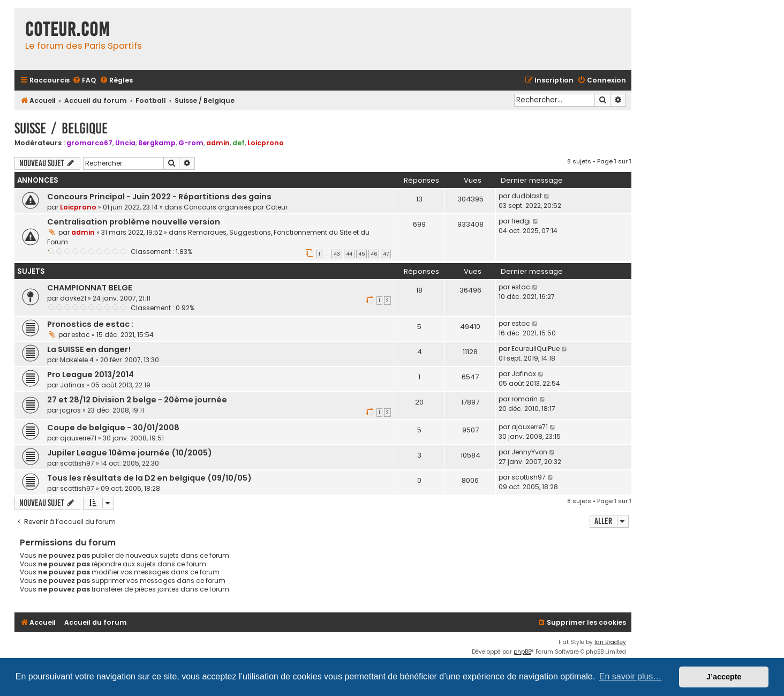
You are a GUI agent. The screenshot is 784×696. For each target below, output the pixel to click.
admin (218, 143)
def (239, 143)
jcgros (70, 410)
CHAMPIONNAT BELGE (90, 288)
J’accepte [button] (724, 677)
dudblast (527, 196)
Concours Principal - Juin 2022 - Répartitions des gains (159, 197)
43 (337, 254)
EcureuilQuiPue (536, 349)
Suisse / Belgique (61, 128)
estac (521, 287)
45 (361, 254)
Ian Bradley (610, 642)
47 (386, 254)
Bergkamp (157, 143)
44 (349, 254)
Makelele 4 (77, 360)
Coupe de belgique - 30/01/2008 (113, 428)
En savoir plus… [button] (631, 676)
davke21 (73, 298)
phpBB (522, 652)
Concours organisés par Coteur (236, 207)
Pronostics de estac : (90, 324)
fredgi (521, 221)
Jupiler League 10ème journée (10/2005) (130, 453)
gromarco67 (89, 143)
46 (374, 254)
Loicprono (266, 143)
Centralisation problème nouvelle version (134, 222)
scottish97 (77, 463)
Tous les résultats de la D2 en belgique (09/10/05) (149, 478)
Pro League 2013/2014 (91, 375)
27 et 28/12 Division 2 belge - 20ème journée (137, 400)
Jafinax (72, 385)
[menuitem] (84, 81)
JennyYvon (529, 452)
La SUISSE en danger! (89, 349)
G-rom (191, 143)
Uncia (125, 143)
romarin (525, 399)
